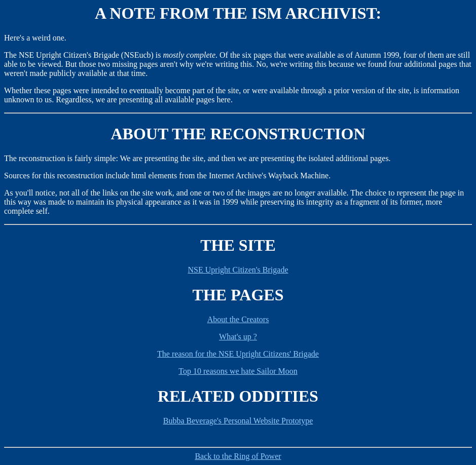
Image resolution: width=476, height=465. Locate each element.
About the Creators (238, 319)
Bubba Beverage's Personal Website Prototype (238, 421)
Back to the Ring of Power (238, 456)
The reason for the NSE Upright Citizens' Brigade (238, 354)
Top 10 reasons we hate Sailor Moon (238, 371)
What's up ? (238, 337)
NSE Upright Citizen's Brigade (238, 270)
